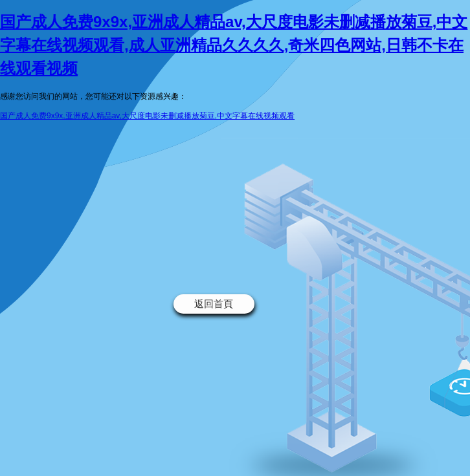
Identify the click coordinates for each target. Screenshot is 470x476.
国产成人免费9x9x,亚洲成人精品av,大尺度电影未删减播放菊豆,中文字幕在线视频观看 (147, 116)
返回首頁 (214, 304)
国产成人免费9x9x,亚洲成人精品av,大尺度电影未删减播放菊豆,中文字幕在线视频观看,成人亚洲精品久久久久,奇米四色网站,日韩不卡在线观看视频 (234, 45)
